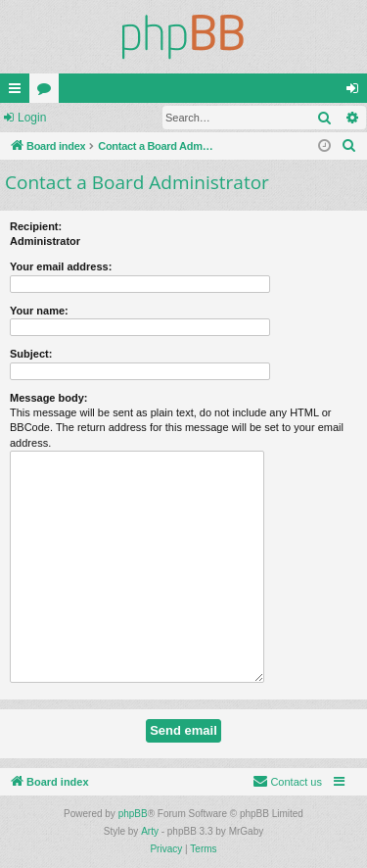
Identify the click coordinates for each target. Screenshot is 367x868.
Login (32, 118)
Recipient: (36, 226)
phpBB (133, 814)
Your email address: (61, 266)
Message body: (48, 398)
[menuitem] (349, 146)
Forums (48, 92)
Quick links (19, 92)
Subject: (31, 354)
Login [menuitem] (357, 92)
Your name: (39, 311)
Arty (150, 831)
